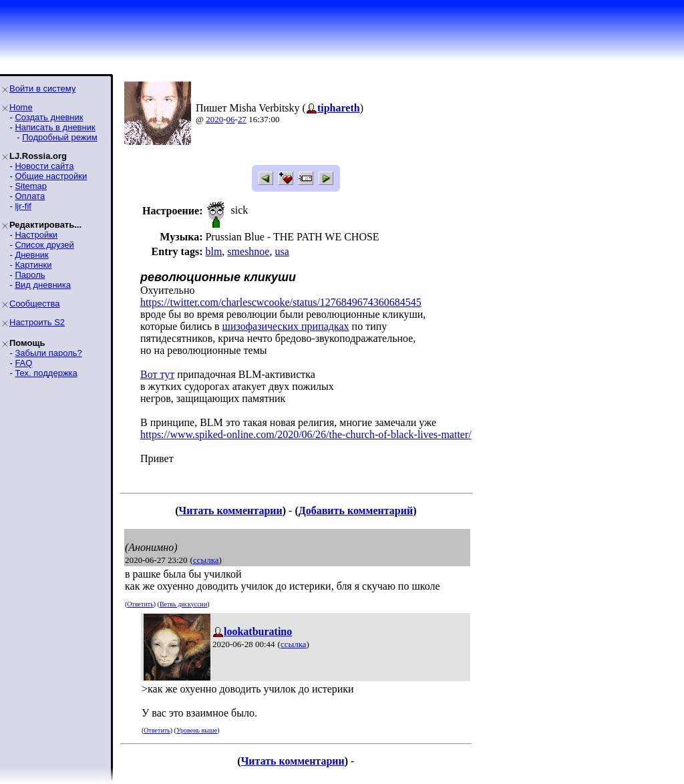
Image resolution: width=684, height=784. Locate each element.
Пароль (30, 275)
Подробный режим (59, 137)
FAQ (23, 363)
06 (231, 119)
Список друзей (44, 245)
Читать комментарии (231, 511)
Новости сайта (44, 166)
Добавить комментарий (356, 511)
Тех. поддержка (46, 373)
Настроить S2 (37, 322)
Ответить (140, 604)
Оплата (30, 196)
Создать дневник (49, 117)
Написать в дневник (55, 127)
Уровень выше (197, 730)
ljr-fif (23, 206)
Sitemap (31, 186)
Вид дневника (43, 285)
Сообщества (35, 304)
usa (282, 251)
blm (213, 251)
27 (242, 119)
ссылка (206, 560)
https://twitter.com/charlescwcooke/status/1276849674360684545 (281, 302)
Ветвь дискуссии (183, 604)
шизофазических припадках (286, 326)
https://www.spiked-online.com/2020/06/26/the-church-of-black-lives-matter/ (306, 434)
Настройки (36, 235)
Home (21, 107)
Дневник (31, 255)
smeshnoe (248, 251)
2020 (214, 119)
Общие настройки (51, 176)
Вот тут (157, 374)
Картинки (33, 265)
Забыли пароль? (48, 353)
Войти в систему (42, 88)
